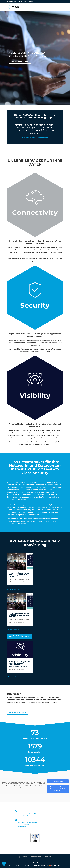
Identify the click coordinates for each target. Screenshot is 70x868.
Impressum (22, 857)
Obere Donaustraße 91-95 (28, 823)
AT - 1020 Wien (24, 825)
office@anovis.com (29, 816)
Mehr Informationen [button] (23, 790)
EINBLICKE (13, 582)
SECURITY (22, 582)
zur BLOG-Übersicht (19, 636)
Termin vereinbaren (20, 61)
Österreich (22, 827)
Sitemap (47, 857)
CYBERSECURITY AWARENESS (27, 53)
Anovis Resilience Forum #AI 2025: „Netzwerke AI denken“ (19, 575)
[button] (4, 864)
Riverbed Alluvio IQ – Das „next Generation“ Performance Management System (19, 664)
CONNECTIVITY (25, 579)
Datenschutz (35, 857)
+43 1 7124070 (13, 2)
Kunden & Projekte (18, 712)
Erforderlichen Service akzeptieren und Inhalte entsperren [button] (58, 789)
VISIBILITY (23, 669)
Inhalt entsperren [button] (58, 781)
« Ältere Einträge (13, 589)
